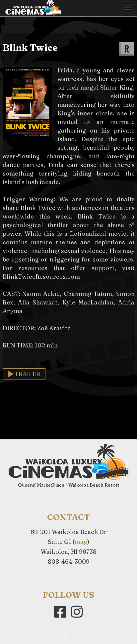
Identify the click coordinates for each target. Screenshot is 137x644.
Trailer (24, 374)
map (81, 542)
